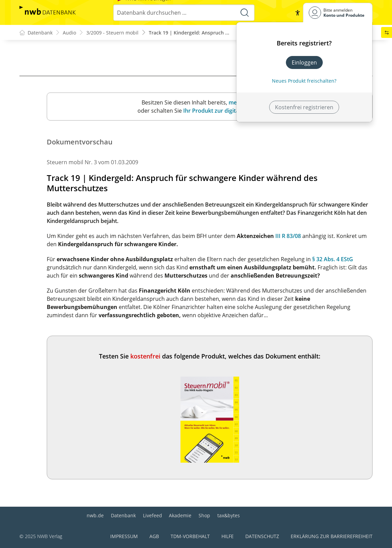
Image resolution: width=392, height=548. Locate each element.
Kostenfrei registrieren (304, 107)
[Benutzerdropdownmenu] (338, 12)
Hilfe (228, 536)
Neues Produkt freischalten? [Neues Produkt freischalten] (304, 81)
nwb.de (95, 515)
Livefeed (153, 515)
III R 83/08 (288, 236)
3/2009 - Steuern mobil (112, 33)
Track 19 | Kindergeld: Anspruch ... (189, 33)
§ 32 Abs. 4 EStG (333, 259)
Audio (69, 33)
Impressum (124, 536)
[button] (297, 13)
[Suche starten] (245, 13)
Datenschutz (262, 536)
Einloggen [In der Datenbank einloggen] (304, 62)
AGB (154, 536)
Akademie (180, 515)
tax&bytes (229, 515)
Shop (204, 515)
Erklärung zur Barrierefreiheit (332, 536)
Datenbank (123, 515)
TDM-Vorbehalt (190, 536)
